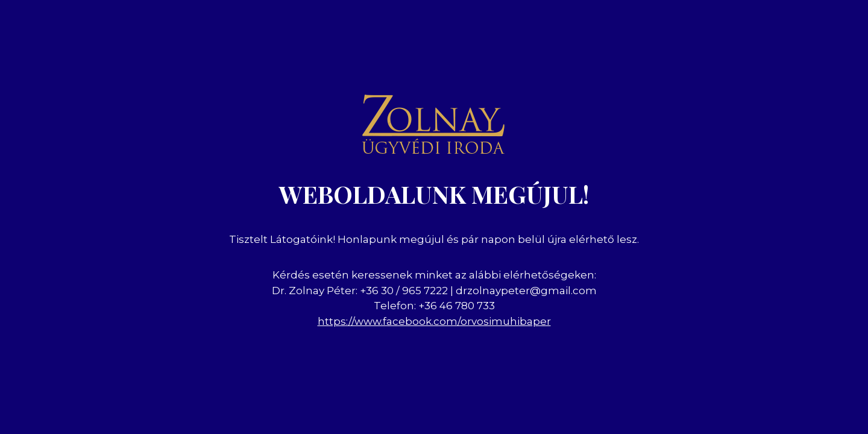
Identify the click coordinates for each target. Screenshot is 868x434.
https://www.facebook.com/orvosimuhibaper (434, 321)
